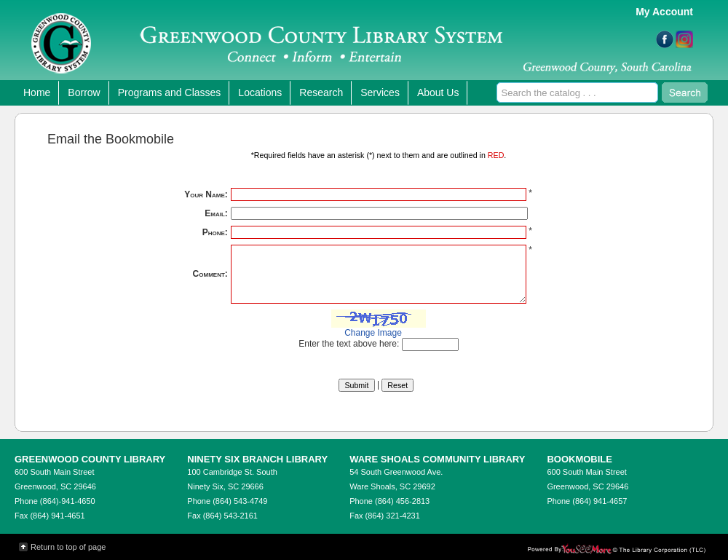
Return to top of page (68, 547)
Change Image (373, 333)
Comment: (210, 274)
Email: (216, 213)
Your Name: (206, 194)
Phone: (215, 232)
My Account (664, 12)
